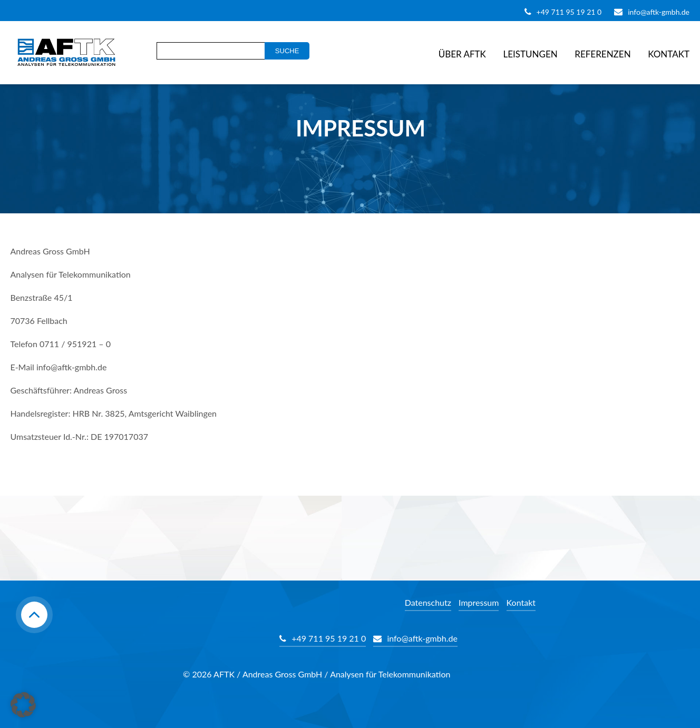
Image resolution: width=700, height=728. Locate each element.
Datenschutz (428, 602)
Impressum (479, 602)
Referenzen (602, 54)
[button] (23, 705)
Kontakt (669, 54)
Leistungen (530, 54)
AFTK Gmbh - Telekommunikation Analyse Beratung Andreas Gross (63, 53)
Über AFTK (462, 54)
